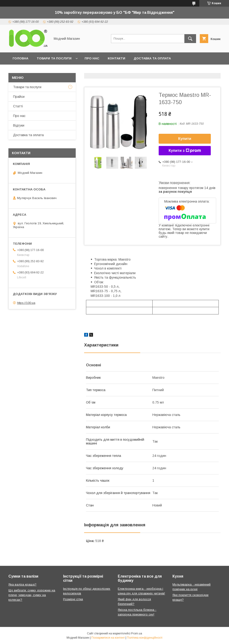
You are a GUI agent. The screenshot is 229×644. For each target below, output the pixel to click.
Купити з (185, 151)
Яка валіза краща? (22, 584)
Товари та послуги (54, 58)
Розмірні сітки (73, 599)
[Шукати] (190, 39)
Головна (20, 58)
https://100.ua (26, 303)
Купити (185, 139)
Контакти (116, 58)
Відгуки (19, 125)
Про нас (92, 58)
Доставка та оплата (152, 58)
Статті (18, 106)
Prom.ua (137, 633)
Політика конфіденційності (145, 638)
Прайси (19, 97)
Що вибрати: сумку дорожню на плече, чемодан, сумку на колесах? (32, 595)
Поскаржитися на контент (108, 638)
